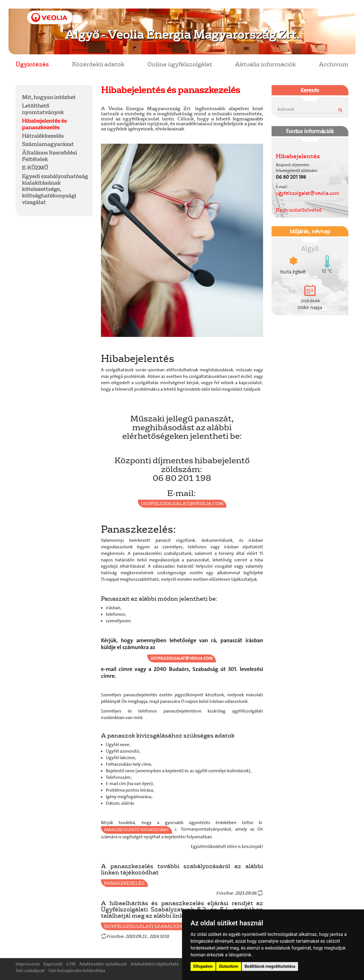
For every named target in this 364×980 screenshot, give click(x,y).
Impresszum (28, 964)
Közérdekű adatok (98, 64)
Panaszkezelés (124, 883)
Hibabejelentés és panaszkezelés (44, 124)
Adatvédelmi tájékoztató (155, 964)
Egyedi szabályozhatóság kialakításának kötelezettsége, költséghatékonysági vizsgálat (55, 189)
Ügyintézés (32, 64)
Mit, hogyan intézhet (49, 97)
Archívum (334, 64)
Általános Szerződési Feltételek (49, 156)
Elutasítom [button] (228, 966)
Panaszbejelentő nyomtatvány (136, 830)
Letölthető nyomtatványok (43, 109)
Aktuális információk (265, 64)
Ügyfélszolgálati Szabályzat (145, 926)
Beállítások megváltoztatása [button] (270, 966)
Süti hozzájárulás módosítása (77, 970)
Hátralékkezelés (43, 136)
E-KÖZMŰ (35, 168)
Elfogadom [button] (203, 966)
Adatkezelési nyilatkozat (103, 964)
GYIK (71, 964)
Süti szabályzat (30, 970)
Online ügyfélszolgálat (180, 64)
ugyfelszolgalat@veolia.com (182, 503)
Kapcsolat (53, 964)
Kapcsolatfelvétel (299, 210)
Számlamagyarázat (48, 144)
